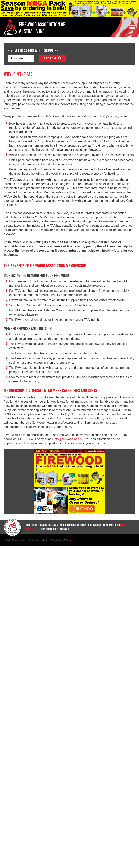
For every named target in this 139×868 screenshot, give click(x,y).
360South (67, 540)
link (32, 443)
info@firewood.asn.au (69, 439)
